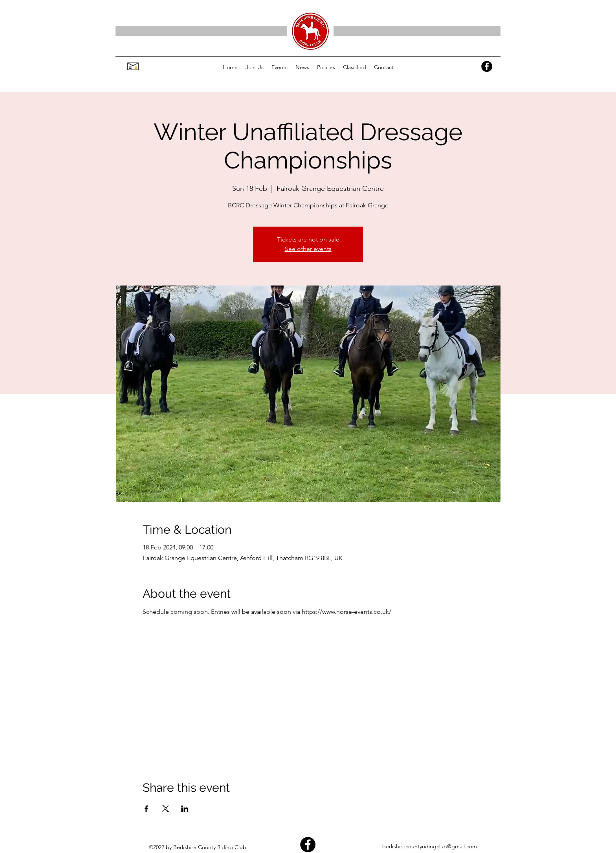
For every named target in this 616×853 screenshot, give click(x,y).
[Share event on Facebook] (146, 809)
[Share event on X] (166, 809)
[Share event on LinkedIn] (185, 809)
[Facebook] (487, 66)
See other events (308, 249)
